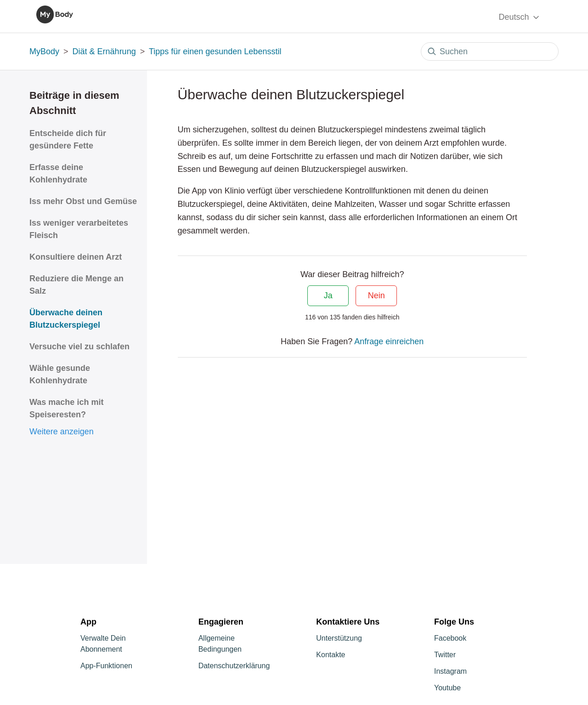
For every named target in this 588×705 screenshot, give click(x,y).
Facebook (450, 638)
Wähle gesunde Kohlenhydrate (60, 374)
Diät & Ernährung (104, 51)
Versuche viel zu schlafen (79, 347)
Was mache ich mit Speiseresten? (66, 408)
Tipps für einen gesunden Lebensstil (215, 51)
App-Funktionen (106, 666)
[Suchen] (490, 51)
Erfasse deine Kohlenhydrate (58, 173)
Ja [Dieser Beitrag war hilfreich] (328, 296)
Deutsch (519, 17)
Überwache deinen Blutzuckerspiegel (66, 319)
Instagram (450, 671)
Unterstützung (339, 638)
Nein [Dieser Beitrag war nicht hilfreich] (376, 296)
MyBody (44, 51)
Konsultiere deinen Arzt (76, 257)
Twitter (445, 655)
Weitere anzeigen (62, 432)
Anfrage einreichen (389, 341)
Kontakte (331, 655)
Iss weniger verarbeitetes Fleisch (79, 229)
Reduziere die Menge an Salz (76, 285)
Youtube (447, 688)
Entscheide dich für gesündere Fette (68, 139)
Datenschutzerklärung (234, 666)
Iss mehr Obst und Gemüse (83, 201)
